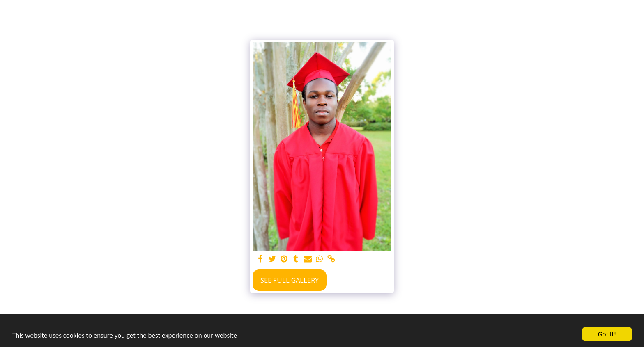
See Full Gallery (290, 280)
